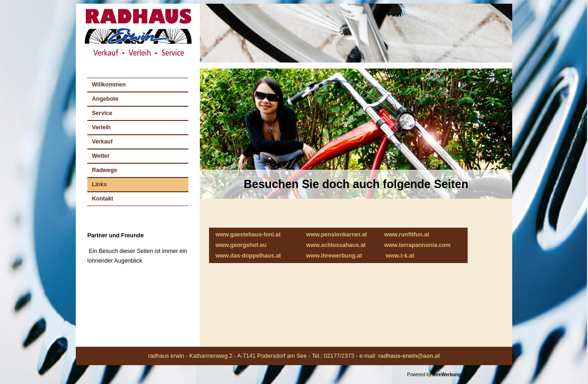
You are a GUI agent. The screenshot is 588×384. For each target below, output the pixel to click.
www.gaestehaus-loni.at (248, 235)
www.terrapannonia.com (417, 245)
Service (102, 113)
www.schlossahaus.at (336, 245)
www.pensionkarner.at (337, 235)
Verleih (101, 127)
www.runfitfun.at (407, 235)
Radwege (105, 170)
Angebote (105, 99)
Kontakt (103, 199)
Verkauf (102, 142)
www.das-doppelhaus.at (248, 256)
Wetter (101, 156)
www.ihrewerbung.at (334, 256)
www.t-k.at (400, 256)
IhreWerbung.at (449, 375)
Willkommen (109, 85)
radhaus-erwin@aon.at (409, 356)
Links (99, 184)
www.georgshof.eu (241, 245)
